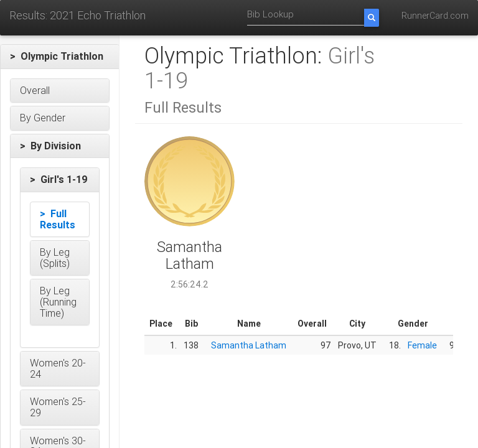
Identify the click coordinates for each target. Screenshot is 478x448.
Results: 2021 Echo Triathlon (77, 15)
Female (422, 345)
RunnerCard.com (435, 16)
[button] (60, 57)
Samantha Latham (249, 345)
